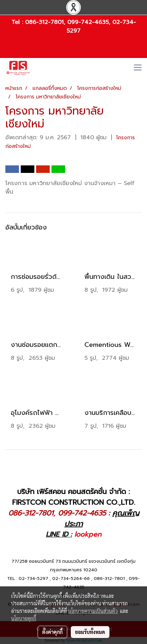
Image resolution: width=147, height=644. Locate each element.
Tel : (18, 22)
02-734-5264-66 (71, 578)
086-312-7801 (44, 22)
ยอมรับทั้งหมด (90, 632)
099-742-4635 (88, 22)
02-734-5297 (33, 578)
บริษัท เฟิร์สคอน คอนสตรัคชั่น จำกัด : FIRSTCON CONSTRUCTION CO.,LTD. (74, 497)
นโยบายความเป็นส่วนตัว (93, 611)
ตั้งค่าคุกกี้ (52, 632)
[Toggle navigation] (138, 68)
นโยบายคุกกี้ (24, 618)
